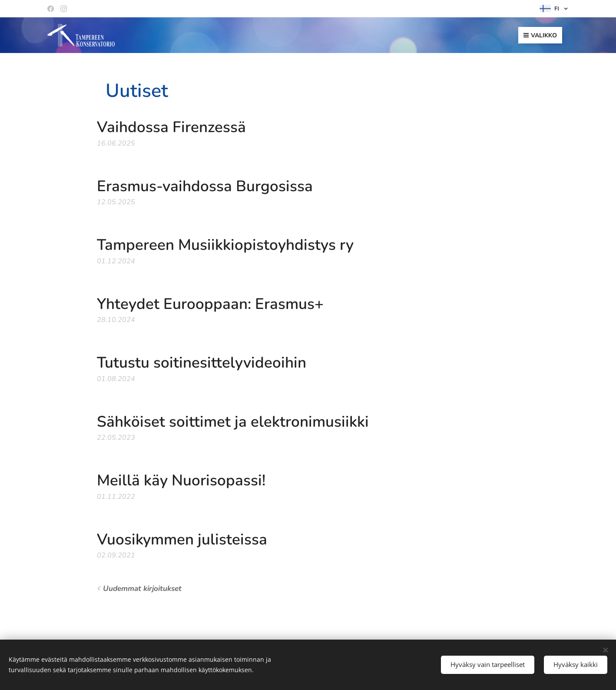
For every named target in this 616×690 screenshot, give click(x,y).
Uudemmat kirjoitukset (142, 589)
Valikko (540, 35)
